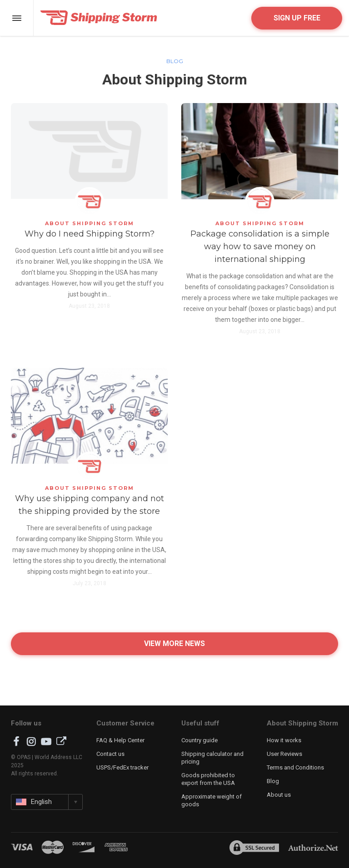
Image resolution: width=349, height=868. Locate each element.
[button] (47, 802)
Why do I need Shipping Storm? (90, 234)
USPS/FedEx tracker (122, 767)
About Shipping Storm (90, 223)
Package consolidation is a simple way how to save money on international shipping (260, 247)
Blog (175, 61)
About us (279, 795)
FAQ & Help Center (120, 740)
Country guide (199, 740)
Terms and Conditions (295, 767)
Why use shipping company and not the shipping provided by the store (90, 505)
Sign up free (297, 18)
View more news (174, 644)
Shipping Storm (99, 18)
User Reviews (284, 754)
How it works (284, 740)
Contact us (110, 754)
